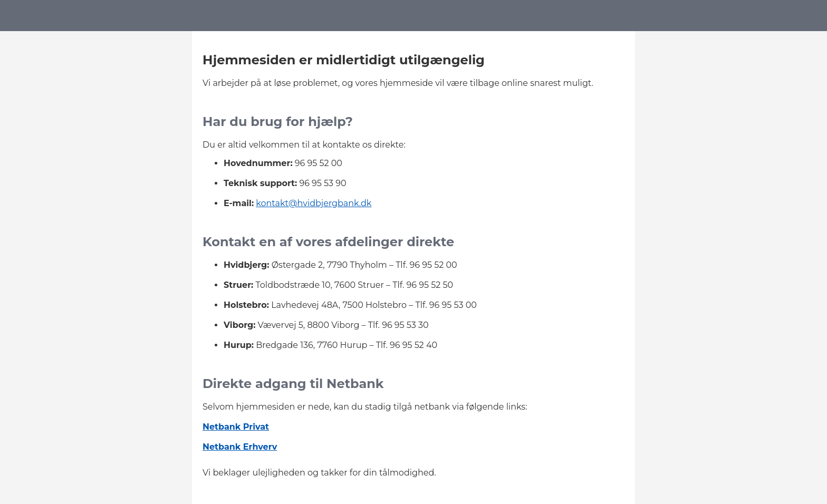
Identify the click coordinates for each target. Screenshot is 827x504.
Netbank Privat (236, 427)
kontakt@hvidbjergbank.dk (314, 203)
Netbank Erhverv (240, 447)
